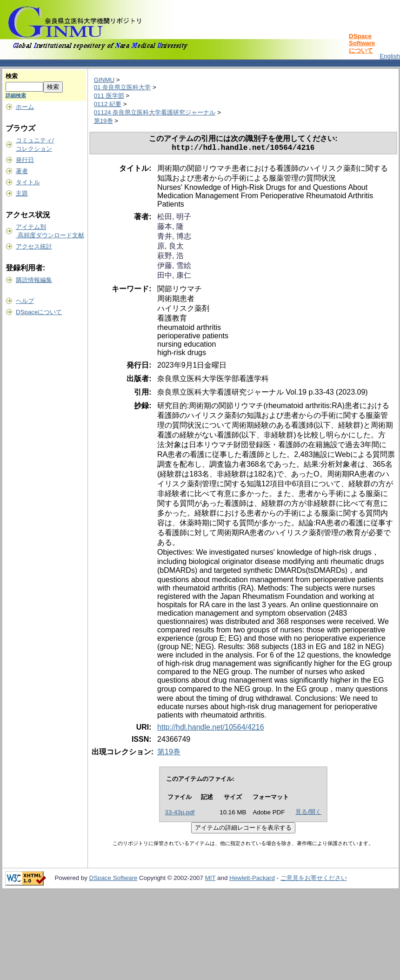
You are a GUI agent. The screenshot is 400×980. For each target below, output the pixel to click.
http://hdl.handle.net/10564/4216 (211, 729)
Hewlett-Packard (252, 880)
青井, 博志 (174, 238)
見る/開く (308, 814)
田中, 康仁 (174, 277)
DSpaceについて (39, 312)
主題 (22, 193)
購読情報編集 (34, 280)
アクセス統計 (34, 246)
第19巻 (103, 121)
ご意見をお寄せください (314, 880)
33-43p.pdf (180, 814)
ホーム (25, 107)
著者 (22, 171)
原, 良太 (170, 248)
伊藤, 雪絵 (174, 267)
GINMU (104, 80)
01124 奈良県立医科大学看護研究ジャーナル (155, 112)
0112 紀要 (108, 104)
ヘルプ (25, 301)
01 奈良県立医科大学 (123, 87)
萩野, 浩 (170, 258)
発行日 (25, 160)
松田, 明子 (174, 218)
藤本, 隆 (170, 228)
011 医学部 (109, 96)
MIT (210, 880)
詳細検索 (16, 95)
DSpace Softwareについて (362, 43)
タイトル (28, 182)
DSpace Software (113, 880)
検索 (12, 76)
